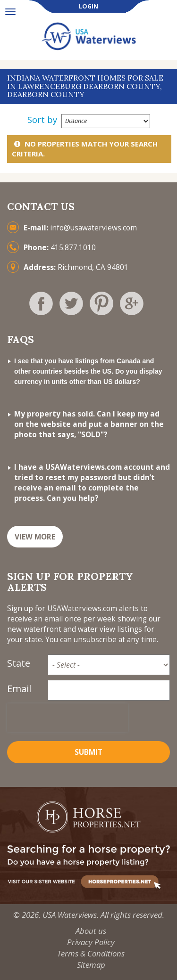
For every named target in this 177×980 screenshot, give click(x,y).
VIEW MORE (35, 537)
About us (91, 931)
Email (19, 689)
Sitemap (91, 965)
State (19, 663)
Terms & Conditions (91, 953)
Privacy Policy (91, 942)
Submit (88, 752)
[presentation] (67, 718)
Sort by (42, 120)
